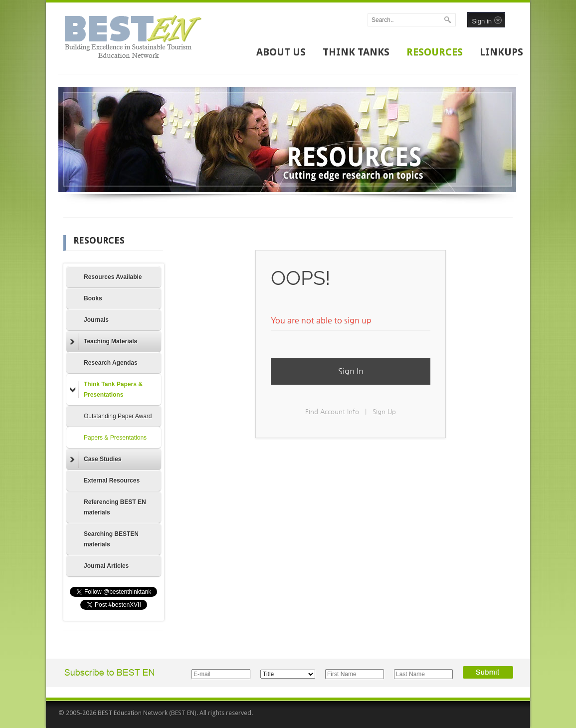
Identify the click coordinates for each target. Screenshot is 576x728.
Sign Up (384, 411)
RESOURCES (435, 52)
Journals (96, 320)
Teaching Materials (103, 342)
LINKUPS (501, 52)
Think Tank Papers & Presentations (106, 389)
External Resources (112, 481)
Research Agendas (111, 363)
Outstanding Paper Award (118, 416)
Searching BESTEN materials (111, 539)
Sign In (351, 371)
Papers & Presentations (115, 438)
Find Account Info (332, 411)
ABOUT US (281, 52)
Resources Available (113, 277)
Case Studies (96, 460)
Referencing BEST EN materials (115, 507)
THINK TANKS (356, 52)
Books (93, 298)
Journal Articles (106, 566)
